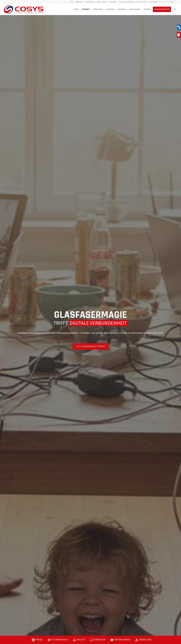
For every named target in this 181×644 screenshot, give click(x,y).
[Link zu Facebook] (164, 2)
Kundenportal (90, 2)
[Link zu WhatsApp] (175, 2)
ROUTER (81, 640)
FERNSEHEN (99, 640)
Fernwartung (102, 2)
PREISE (39, 640)
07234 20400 (153, 2)
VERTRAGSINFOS (122, 640)
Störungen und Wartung (127, 2)
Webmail (79, 2)
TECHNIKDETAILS (60, 640)
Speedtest (113, 2)
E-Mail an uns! (142, 2)
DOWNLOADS (145, 640)
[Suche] (175, 9)
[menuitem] (72, 2)
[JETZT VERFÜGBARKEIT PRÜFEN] (91, 346)
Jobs (72, 2)
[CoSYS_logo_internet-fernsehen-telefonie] (24, 9)
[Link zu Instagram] (168, 2)
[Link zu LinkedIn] (160, 2)
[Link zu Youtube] (172, 2)
